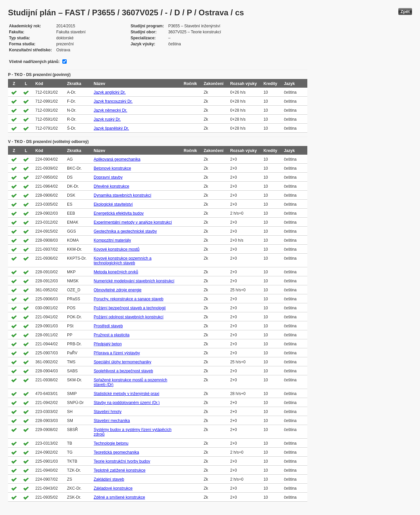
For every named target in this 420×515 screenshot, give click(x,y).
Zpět (405, 11)
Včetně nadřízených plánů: (34, 62)
